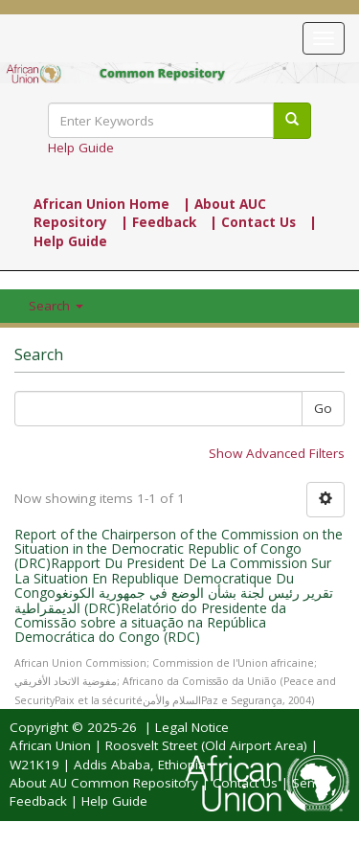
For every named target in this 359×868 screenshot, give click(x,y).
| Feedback (158, 222)
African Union (50, 745)
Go (323, 408)
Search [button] (56, 306)
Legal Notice (192, 727)
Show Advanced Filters (277, 453)
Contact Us (245, 783)
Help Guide (81, 148)
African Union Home (101, 204)
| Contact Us (253, 222)
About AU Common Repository (104, 783)
